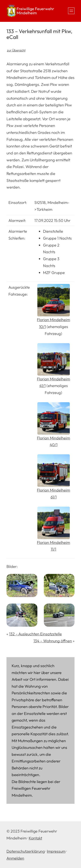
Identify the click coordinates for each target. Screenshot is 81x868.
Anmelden (15, 858)
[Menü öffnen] (71, 11)
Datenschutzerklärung (26, 851)
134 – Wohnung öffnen (53, 641)
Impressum (56, 851)
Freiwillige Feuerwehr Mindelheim (35, 11)
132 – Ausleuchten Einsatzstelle (35, 634)
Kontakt (35, 838)
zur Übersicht (16, 50)
